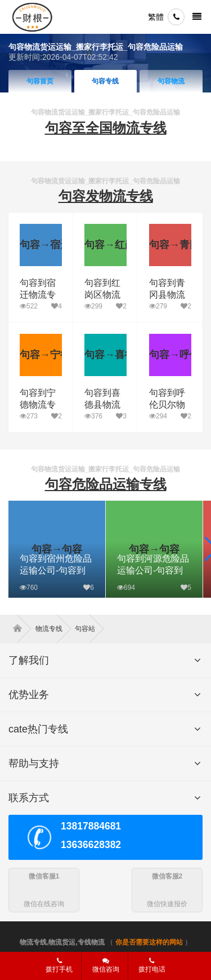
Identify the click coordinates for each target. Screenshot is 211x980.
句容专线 (105, 81)
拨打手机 (59, 965)
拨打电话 (152, 965)
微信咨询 (102, 969)
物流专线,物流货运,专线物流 (62, 942)
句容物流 (171, 81)
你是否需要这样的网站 (149, 942)
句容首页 (40, 81)
